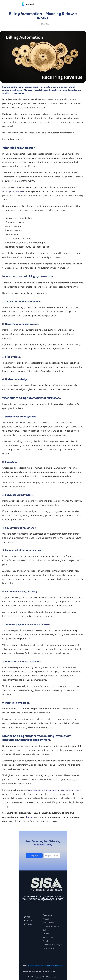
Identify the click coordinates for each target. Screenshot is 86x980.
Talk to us (47, 930)
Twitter (29, 920)
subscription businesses (14, 191)
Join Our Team (49, 923)
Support (29, 917)
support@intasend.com (37, 965)
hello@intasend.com (55, 965)
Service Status (48, 948)
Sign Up (34, 856)
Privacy (46, 934)
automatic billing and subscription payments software (53, 790)
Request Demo (52, 856)
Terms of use (48, 937)
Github (29, 924)
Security (46, 941)
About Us (47, 919)
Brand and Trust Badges (52, 945)
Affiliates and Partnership (53, 926)
